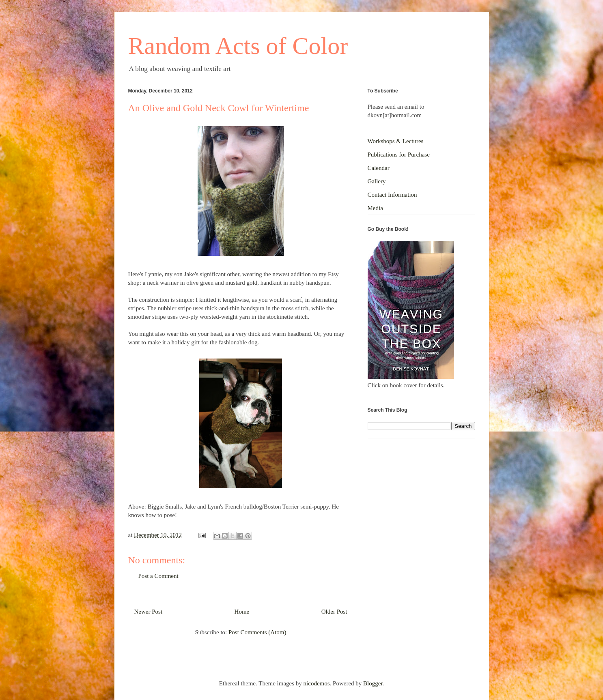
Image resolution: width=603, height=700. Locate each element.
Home (242, 612)
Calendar (379, 168)
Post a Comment (158, 576)
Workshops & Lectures (396, 141)
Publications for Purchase (399, 155)
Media (375, 208)
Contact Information (392, 195)
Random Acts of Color (238, 46)
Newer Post (149, 612)
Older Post (334, 612)
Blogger (373, 683)
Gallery (377, 181)
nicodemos (317, 683)
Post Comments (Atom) (257, 632)
